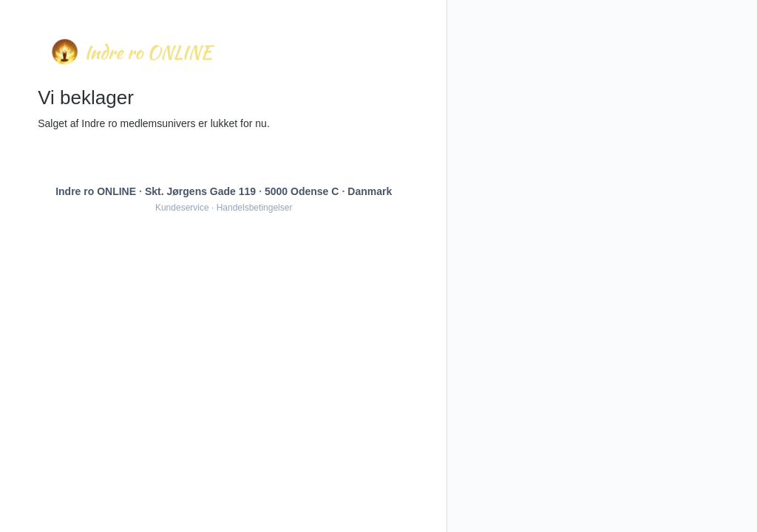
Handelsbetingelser (255, 208)
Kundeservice (182, 208)
